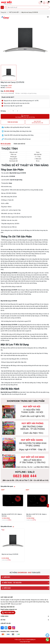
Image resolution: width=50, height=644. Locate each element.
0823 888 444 (11, 607)
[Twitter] (6, 628)
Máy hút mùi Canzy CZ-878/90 (10, 554)
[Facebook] (2, 628)
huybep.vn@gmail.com (11, 609)
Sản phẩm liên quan (7, 486)
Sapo (29, 642)
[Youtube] (10, 628)
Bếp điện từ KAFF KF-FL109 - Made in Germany (12, 515)
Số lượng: (3, 111)
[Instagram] (14, 628)
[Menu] (2, 7)
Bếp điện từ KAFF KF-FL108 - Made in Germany (36, 515)
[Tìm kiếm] (6, 7)
